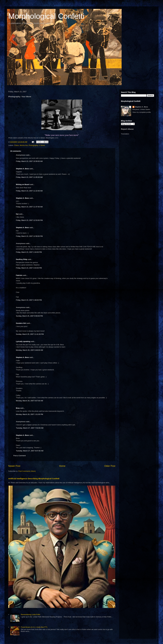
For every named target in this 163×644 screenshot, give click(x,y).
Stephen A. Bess (22, 169)
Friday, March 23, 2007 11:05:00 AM (29, 177)
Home (62, 466)
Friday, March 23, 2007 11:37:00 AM (29, 207)
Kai (17, 214)
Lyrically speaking (23, 341)
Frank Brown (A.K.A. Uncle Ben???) (34, 627)
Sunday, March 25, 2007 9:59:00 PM (29, 316)
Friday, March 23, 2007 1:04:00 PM (29, 252)
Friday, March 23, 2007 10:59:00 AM (29, 161)
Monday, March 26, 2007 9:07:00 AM (29, 401)
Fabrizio (19, 275)
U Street (42, 145)
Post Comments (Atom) (27, 471)
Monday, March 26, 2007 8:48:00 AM (29, 350)
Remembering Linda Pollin (30, 615)
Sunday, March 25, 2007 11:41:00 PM (30, 334)
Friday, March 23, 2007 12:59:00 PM (29, 236)
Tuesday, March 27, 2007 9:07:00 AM (30, 451)
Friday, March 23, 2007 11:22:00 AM (29, 191)
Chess (16, 145)
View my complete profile (142, 112)
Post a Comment (20, 456)
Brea (18, 408)
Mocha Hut (24, 145)
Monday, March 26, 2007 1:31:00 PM (29, 414)
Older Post (110, 466)
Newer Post (14, 466)
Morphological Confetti (46, 16)
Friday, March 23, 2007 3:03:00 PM (29, 268)
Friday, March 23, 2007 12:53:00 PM (29, 220)
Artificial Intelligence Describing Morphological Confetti (34, 479)
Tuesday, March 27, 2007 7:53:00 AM (30, 428)
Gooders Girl (21, 323)
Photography (33, 145)
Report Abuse (127, 129)
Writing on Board (23, 184)
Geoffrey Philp (22, 259)
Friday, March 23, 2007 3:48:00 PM (29, 300)
